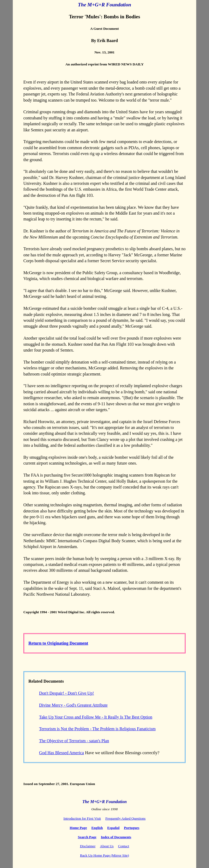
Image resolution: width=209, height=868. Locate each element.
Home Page (78, 828)
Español (113, 828)
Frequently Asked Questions (126, 818)
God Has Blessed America (62, 753)
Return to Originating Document (58, 643)
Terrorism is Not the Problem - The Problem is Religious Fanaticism (97, 729)
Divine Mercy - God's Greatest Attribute (73, 705)
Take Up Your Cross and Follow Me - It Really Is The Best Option (96, 717)
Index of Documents (116, 837)
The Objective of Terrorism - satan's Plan (74, 741)
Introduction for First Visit (82, 818)
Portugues (132, 828)
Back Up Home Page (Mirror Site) (105, 855)
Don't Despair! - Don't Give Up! (67, 693)
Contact (123, 846)
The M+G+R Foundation (105, 5)
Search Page (87, 837)
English (97, 828)
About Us (107, 846)
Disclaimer (88, 846)
